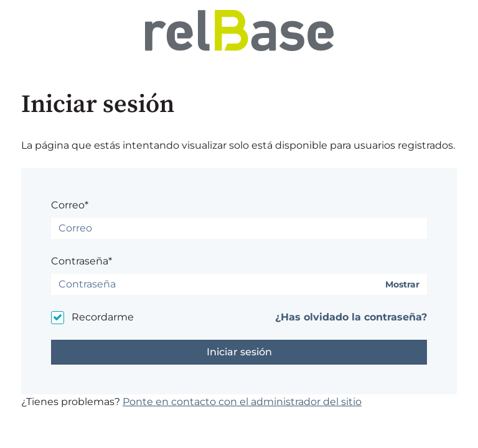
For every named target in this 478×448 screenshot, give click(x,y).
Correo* (70, 205)
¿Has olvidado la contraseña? (351, 317)
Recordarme (103, 317)
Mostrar (402, 285)
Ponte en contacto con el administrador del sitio (242, 402)
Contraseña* (82, 261)
